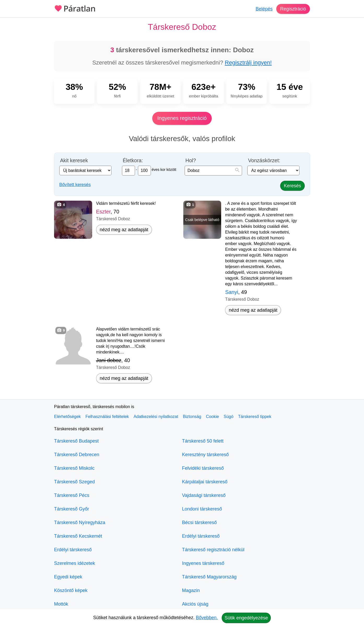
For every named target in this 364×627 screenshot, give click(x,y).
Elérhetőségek (67, 417)
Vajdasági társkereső (204, 495)
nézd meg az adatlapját (124, 230)
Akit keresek (74, 161)
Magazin (191, 590)
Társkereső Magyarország (209, 577)
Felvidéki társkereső (203, 468)
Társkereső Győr (72, 509)
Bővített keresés (75, 185)
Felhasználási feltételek (107, 417)
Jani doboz (109, 360)
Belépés (264, 9)
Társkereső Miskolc (74, 468)
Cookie (213, 417)
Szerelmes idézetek (75, 563)
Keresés (292, 186)
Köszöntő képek (71, 590)
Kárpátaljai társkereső (205, 482)
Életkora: (133, 161)
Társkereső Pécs (72, 495)
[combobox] (213, 171)
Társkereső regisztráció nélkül (213, 550)
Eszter (103, 212)
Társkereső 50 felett (203, 441)
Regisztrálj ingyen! (248, 63)
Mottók (61, 604)
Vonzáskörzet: (264, 161)
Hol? (191, 161)
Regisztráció (293, 9)
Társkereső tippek (255, 417)
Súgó (228, 417)
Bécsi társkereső (199, 522)
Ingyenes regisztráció (182, 118)
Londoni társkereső (202, 509)
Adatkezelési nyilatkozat (156, 417)
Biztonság (192, 417)
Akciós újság (195, 604)
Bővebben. (207, 618)
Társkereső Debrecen (77, 455)
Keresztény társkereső (205, 455)
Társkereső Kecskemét (78, 536)
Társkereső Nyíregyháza (80, 522)
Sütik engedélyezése (246, 618)
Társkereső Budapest (76, 441)
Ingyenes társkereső (203, 563)
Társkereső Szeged (74, 482)
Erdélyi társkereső (73, 550)
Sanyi (232, 292)
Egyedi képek (68, 577)
